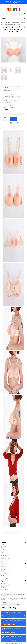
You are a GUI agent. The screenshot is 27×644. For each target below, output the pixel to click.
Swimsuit (3, 557)
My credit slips (4, 586)
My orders (3, 583)
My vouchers (4, 591)
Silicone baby (4, 555)
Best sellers (4, 569)
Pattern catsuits (4, 560)
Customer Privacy (5, 578)
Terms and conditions (6, 574)
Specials (3, 566)
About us (3, 575)
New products (4, 568)
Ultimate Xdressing (5, 554)
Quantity (4, 118)
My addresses (4, 588)
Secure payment (5, 577)
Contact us (7, 5)
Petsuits (3, 561)
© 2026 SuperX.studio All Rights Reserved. (14, 643)
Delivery (3, 572)
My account (5, 581)
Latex (2, 552)
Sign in (11, 5)
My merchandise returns (6, 585)
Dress (2, 548)
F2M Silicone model (5, 558)
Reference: (5, 95)
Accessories (4, 551)
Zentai (2, 549)
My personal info (5, 589)
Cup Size (5, 112)
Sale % (3, 545)
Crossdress (3, 546)
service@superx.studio (9, 597)
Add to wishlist (16, 123)
